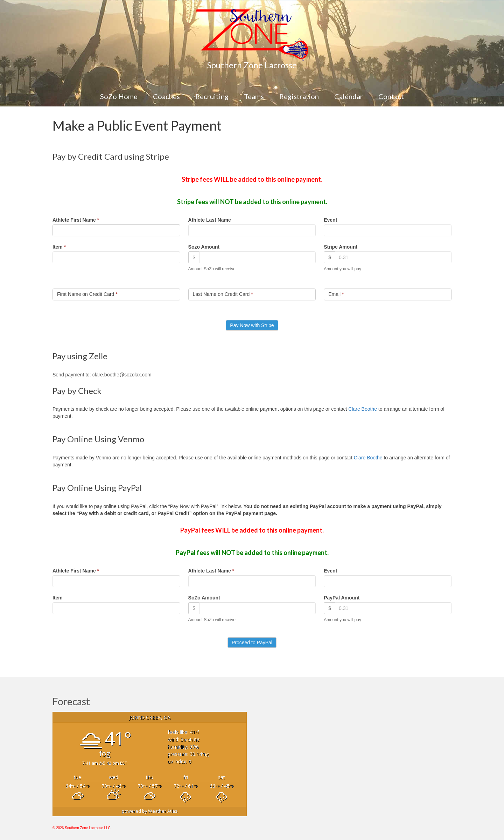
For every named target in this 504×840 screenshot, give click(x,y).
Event (330, 220)
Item (59, 247)
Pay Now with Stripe (252, 325)
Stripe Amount (341, 247)
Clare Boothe (363, 409)
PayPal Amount (342, 598)
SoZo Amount (204, 598)
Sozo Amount (204, 247)
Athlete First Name (76, 220)
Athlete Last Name (210, 220)
